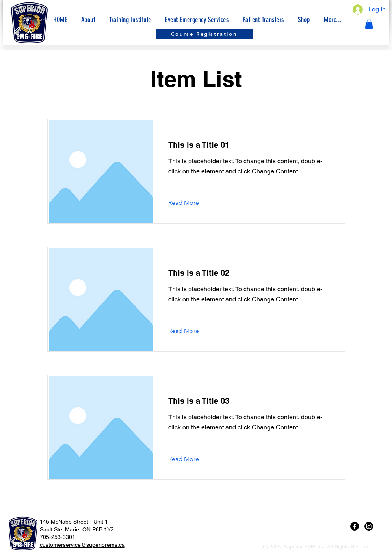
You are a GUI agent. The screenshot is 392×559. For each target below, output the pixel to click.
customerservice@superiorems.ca (82, 545)
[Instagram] (369, 526)
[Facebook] (355, 526)
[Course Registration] (204, 34)
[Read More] (190, 203)
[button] (333, 20)
